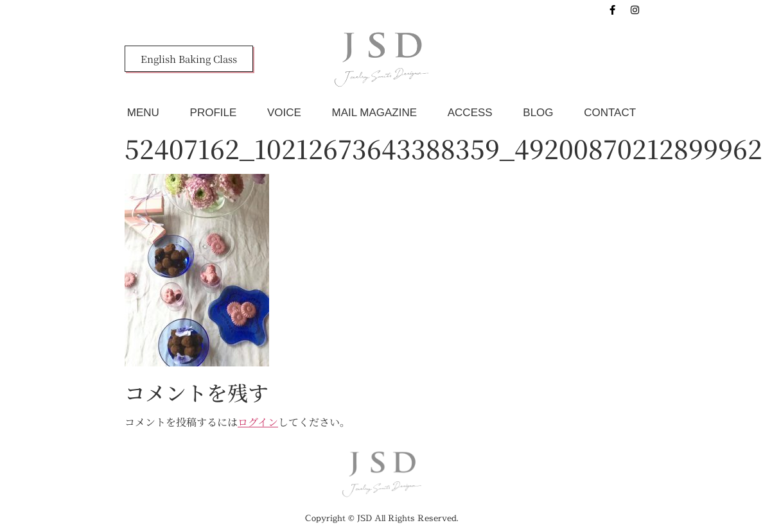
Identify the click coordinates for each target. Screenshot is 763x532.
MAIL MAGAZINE (375, 113)
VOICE (284, 113)
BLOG (538, 113)
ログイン (258, 422)
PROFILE (214, 113)
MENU (143, 113)
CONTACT (610, 113)
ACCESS (470, 113)
